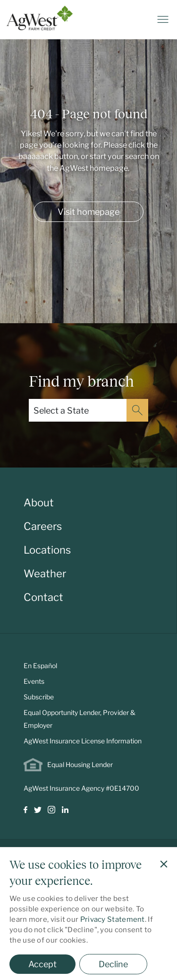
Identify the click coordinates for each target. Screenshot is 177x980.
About (39, 503)
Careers (43, 526)
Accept (42, 964)
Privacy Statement (113, 919)
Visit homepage (88, 212)
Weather (45, 574)
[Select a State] (78, 410)
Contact (43, 597)
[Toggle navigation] (163, 19)
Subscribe (39, 697)
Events (34, 681)
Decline (113, 964)
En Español (40, 666)
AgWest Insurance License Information (83, 741)
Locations (47, 550)
